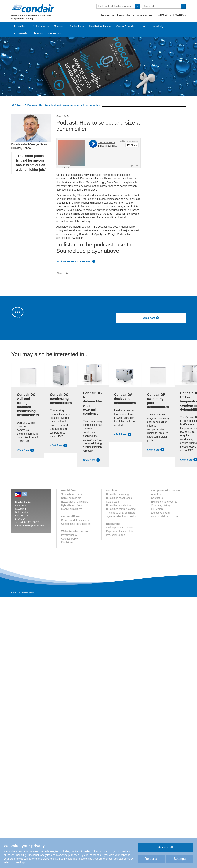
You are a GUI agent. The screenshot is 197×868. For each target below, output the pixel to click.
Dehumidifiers (41, 26)
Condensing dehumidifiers (76, 524)
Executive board (160, 513)
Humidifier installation (119, 505)
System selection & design (121, 516)
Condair (33, 8)
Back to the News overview (76, 261)
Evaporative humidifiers (75, 502)
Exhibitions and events (164, 502)
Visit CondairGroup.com (165, 516)
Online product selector (120, 528)
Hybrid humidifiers (72, 505)
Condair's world (125, 26)
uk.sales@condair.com (33, 525)
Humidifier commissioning (121, 509)
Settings (179, 859)
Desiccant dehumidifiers (75, 520)
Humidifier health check (120, 498)
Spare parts (113, 502)
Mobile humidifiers (72, 509)
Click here (151, 318)
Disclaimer (67, 542)
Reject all (151, 859)
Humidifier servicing (117, 494)
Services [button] (59, 26)
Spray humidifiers (71, 498)
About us (38, 33)
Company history (161, 505)
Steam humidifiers (72, 494)
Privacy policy (69, 535)
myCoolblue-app (116, 535)
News (143, 26)
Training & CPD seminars (121, 513)
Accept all (165, 847)
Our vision (157, 509)
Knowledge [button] (158, 26)
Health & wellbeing (100, 26)
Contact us (55, 33)
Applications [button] (77, 26)
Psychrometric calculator (120, 531)
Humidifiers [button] (21, 26)
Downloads (21, 33)
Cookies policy (69, 539)
